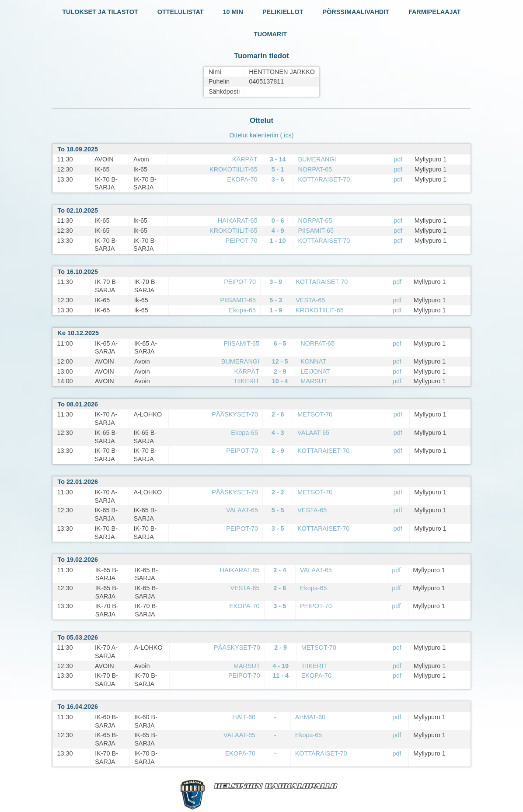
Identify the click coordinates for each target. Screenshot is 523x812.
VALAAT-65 (313, 433)
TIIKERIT (246, 381)
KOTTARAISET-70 (324, 179)
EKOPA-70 (242, 179)
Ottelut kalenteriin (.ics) (261, 135)
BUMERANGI (317, 159)
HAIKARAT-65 (238, 220)
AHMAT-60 (310, 717)
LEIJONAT (315, 371)
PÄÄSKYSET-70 (235, 414)
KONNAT (313, 361)
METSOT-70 (315, 414)
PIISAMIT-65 (316, 231)
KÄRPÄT (245, 159)
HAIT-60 (244, 717)
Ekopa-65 (242, 310)
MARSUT (314, 381)
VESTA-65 (310, 300)
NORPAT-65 (315, 169)
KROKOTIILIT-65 (234, 169)
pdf (398, 159)
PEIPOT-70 (242, 241)
